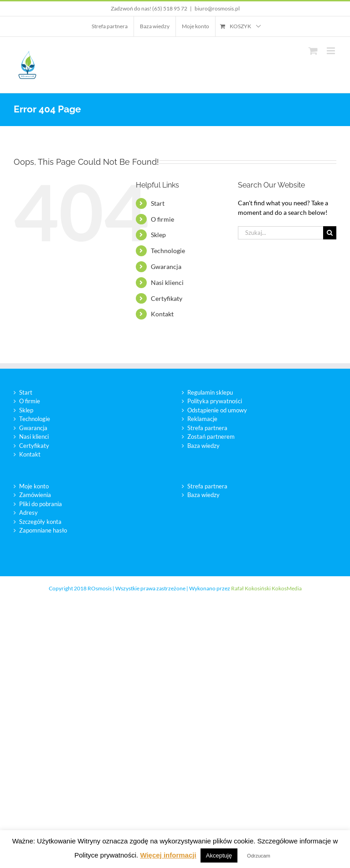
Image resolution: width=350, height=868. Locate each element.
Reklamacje (202, 419)
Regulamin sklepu (210, 392)
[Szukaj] (330, 233)
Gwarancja (166, 266)
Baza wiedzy (203, 446)
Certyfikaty (167, 298)
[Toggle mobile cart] (313, 51)
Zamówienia (35, 495)
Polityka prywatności (215, 401)
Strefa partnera (207, 428)
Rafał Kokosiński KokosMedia (266, 588)
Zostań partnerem (211, 437)
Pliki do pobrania (41, 504)
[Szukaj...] (281, 233)
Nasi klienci (167, 282)
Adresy (28, 513)
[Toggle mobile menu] (332, 51)
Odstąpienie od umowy (217, 410)
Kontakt (162, 314)
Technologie (168, 251)
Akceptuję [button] (219, 855)
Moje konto (34, 486)
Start (158, 203)
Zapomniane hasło (43, 530)
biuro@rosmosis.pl (217, 8)
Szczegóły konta (40, 522)
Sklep (158, 235)
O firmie (162, 219)
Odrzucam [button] (259, 856)
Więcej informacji (168, 855)
